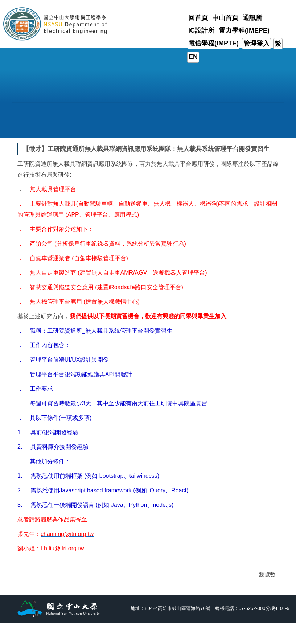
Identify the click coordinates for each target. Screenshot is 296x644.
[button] (37, 111)
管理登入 (256, 44)
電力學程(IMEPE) (244, 30)
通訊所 (252, 18)
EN (193, 57)
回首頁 (198, 18)
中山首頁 (225, 18)
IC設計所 (201, 30)
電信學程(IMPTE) (213, 43)
